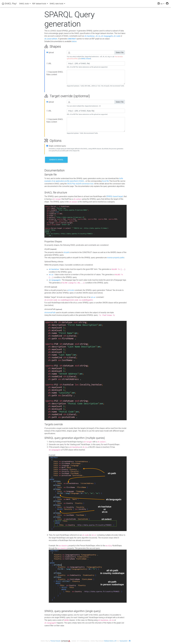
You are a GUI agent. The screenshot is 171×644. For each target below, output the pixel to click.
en (160, 4)
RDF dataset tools (39, 4)
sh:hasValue (89, 36)
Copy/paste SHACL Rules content (55, 73)
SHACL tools (24, 4)
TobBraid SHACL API (110, 641)
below (74, 41)
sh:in (98, 36)
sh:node (117, 36)
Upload (50, 52)
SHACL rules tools (57, 4)
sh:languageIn (107, 36)
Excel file (105, 181)
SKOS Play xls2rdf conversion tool (80, 184)
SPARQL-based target (115, 196)
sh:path (66, 252)
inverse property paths (116, 258)
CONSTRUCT (72, 39)
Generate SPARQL (56, 160)
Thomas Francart (55, 641)
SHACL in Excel (86, 59)
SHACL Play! (9, 4)
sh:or (93, 297)
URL (49, 63)
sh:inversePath (51, 39)
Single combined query (57, 146)
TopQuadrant (124, 641)
